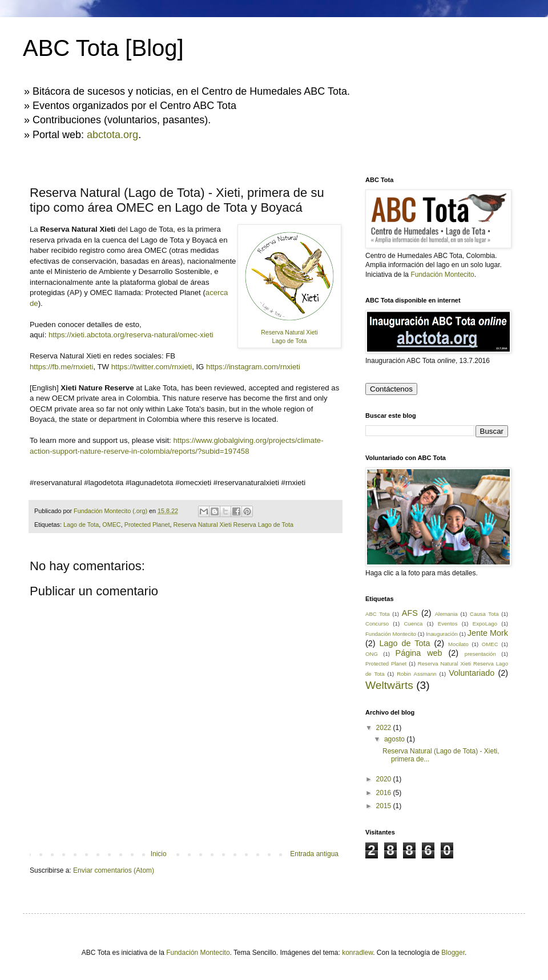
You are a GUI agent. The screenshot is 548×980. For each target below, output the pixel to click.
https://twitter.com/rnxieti (152, 367)
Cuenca (413, 624)
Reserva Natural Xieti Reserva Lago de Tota (233, 525)
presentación (480, 654)
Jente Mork (488, 633)
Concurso (377, 624)
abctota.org (112, 135)
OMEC (111, 525)
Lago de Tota (81, 525)
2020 (385, 779)
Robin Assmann (416, 674)
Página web (419, 653)
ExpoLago (485, 624)
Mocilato (458, 644)
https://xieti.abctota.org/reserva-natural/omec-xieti (131, 335)
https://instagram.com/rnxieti (253, 367)
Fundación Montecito (442, 275)
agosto (395, 739)
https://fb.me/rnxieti (61, 367)
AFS (410, 613)
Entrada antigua (314, 854)
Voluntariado (472, 673)
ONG (372, 654)
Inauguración (442, 634)
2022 (385, 728)
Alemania (446, 614)
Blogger (453, 953)
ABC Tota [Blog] (103, 48)
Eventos (448, 624)
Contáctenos (391, 389)
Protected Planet (147, 525)
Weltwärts (389, 685)
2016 (385, 793)
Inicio (159, 854)
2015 (385, 806)
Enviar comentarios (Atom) (114, 870)
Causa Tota (484, 614)
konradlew (357, 953)
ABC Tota (377, 614)
